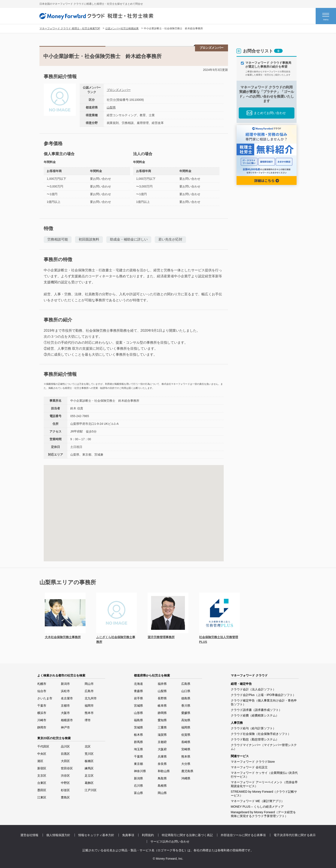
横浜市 (42, 713)
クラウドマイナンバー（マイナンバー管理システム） (264, 747)
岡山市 (89, 684)
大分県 (186, 764)
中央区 (42, 754)
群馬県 (138, 742)
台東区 (42, 783)
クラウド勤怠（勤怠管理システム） (255, 739)
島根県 (162, 786)
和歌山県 (164, 771)
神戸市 (65, 727)
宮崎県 (186, 749)
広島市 (89, 691)
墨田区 (42, 790)
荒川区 (89, 754)
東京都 (138, 764)
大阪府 (162, 749)
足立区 (89, 776)
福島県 (138, 720)
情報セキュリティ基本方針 (96, 835)
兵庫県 (162, 757)
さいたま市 (45, 698)
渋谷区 (65, 776)
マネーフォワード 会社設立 (249, 767)
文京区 (42, 776)
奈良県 (162, 764)
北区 (88, 746)
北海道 (138, 684)
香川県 (186, 706)
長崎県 (186, 742)
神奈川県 (140, 771)
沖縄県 (186, 778)
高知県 (186, 720)
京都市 (65, 706)
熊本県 (186, 757)
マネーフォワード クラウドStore (253, 762)
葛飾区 (89, 783)
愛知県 (162, 720)
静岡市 (42, 727)
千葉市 (42, 706)
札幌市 (42, 684)
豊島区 (65, 797)
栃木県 (138, 735)
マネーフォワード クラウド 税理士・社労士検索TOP (70, 28)
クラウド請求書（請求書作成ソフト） (256, 710)
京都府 (162, 742)
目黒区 (65, 754)
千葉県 (138, 757)
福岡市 (89, 706)
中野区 (65, 783)
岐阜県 (162, 706)
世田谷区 (67, 768)
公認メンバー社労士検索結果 (122, 28)
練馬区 (89, 768)
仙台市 (42, 691)
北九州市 (91, 698)
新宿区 (42, 768)
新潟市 (65, 684)
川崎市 (42, 720)
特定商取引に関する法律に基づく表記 (187, 835)
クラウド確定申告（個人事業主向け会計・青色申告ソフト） (264, 702)
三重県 (162, 727)
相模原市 (67, 720)
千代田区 (43, 746)
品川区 (65, 746)
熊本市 (89, 713)
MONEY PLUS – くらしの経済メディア (257, 807)
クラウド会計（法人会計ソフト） (253, 689)
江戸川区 (91, 790)
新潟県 (138, 778)
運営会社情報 (29, 835)
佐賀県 (186, 735)
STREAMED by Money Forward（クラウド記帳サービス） (264, 794)
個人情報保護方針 (58, 835)
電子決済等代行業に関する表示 (295, 835)
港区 (40, 761)
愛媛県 (186, 713)
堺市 (88, 720)
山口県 (186, 691)
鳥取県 (162, 778)
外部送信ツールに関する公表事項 (243, 835)
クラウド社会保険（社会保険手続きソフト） (261, 734)
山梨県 (111, 107)
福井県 (162, 684)
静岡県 (162, 713)
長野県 (162, 698)
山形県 (138, 713)
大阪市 (65, 713)
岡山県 (162, 793)
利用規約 (148, 835)
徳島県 (186, 698)
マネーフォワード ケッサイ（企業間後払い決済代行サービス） (264, 775)
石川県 (138, 786)
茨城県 (138, 727)
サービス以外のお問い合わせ (170, 841)
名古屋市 (67, 698)
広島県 (186, 684)
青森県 (138, 691)
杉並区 (65, 790)
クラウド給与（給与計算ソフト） (253, 728)
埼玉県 (138, 749)
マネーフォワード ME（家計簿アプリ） (257, 801)
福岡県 (186, 727)
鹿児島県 (187, 771)
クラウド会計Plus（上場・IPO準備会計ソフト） (263, 695)
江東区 (42, 797)
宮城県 (138, 706)
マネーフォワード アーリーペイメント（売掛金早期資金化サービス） (264, 784)
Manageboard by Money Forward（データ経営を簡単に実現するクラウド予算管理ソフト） (263, 814)
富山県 (138, 793)
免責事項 (128, 835)
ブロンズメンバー (119, 90)
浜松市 (65, 691)
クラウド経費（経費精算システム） (255, 715)
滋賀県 (162, 735)
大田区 (65, 761)
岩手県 (138, 698)
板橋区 (89, 761)
